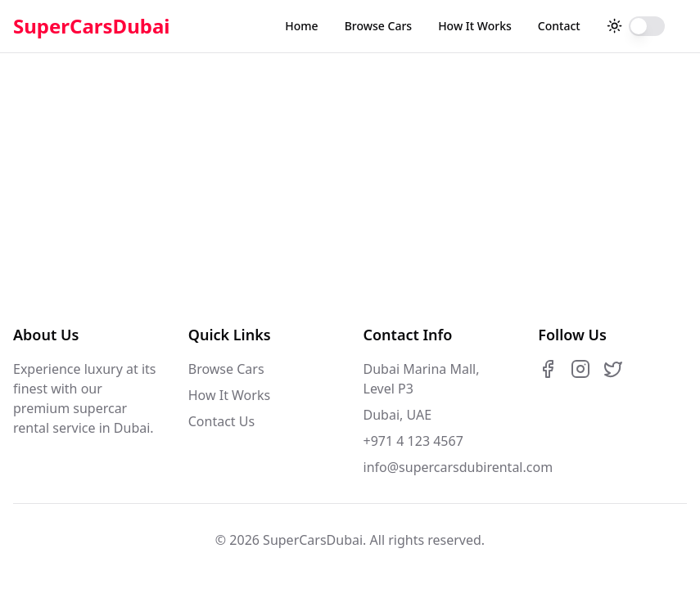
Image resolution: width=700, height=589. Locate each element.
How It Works (475, 26)
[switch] (647, 26)
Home (301, 26)
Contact (559, 26)
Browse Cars (378, 26)
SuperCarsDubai (92, 26)
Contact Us (221, 421)
